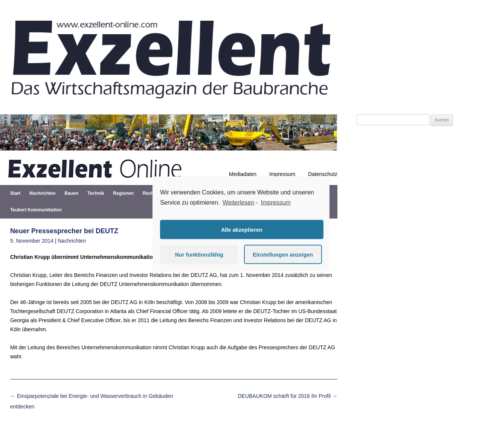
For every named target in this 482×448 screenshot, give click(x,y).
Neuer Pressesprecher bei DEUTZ (64, 231)
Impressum (282, 174)
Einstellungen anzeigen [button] (283, 254)
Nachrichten (42, 193)
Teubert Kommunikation (36, 210)
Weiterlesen (238, 202)
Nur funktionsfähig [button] (199, 254)
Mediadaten (243, 174)
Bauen (71, 193)
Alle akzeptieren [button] (242, 229)
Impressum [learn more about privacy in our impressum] (276, 202)
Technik (96, 193)
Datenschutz (323, 174)
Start (15, 193)
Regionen (123, 193)
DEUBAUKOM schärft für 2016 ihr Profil (288, 396)
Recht (149, 193)
